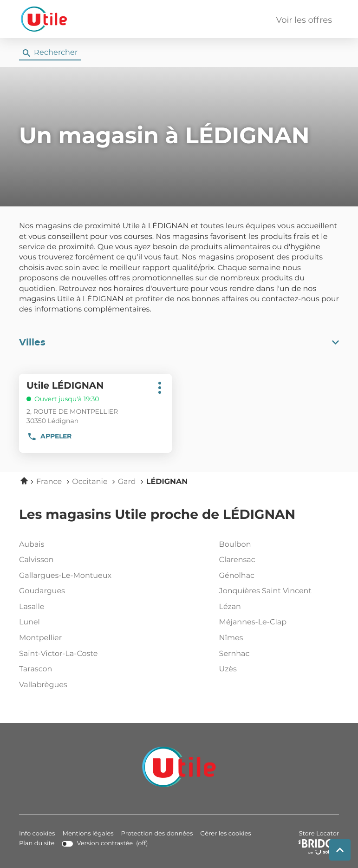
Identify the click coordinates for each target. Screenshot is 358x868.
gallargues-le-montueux (77, 576)
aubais (77, 545)
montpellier (77, 638)
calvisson (77, 560)
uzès (277, 669)
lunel (77, 623)
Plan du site (37, 844)
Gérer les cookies (225, 834)
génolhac (277, 576)
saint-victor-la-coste (77, 654)
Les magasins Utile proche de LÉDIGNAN (157, 515)
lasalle (77, 607)
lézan (277, 607)
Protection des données (157, 834)
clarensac (277, 560)
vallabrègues (77, 685)
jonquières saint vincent (277, 591)
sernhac (277, 654)
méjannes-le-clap (277, 623)
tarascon (77, 669)
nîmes (277, 638)
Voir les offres (304, 20)
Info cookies (37, 834)
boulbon (277, 545)
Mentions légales (88, 834)
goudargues (77, 591)
